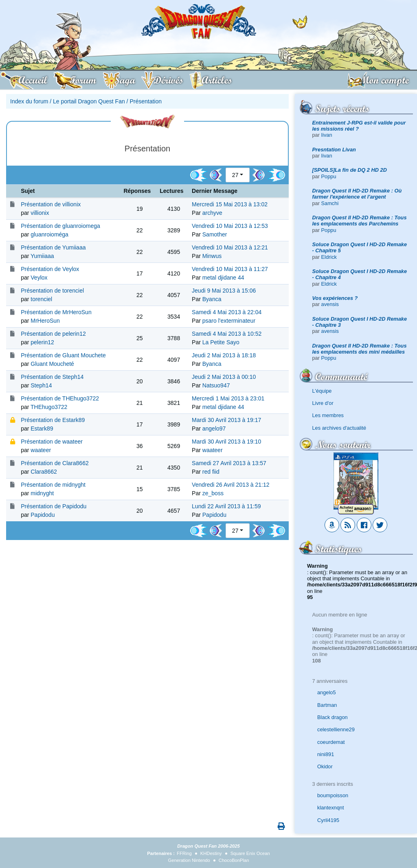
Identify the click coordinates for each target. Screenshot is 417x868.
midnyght (42, 493)
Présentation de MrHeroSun (56, 312)
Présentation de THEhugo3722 (60, 398)
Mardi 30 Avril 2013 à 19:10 (226, 442)
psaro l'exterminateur (229, 321)
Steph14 (41, 385)
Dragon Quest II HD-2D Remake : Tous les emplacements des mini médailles (360, 349)
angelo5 (327, 692)
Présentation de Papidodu (54, 506)
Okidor (325, 766)
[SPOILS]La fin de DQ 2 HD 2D (350, 170)
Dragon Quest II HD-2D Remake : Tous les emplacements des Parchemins (360, 221)
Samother (215, 234)
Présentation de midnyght (53, 485)
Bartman (327, 705)
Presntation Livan (334, 150)
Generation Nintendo (189, 860)
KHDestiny (211, 853)
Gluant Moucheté (52, 364)
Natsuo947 (216, 385)
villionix (40, 213)
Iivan (327, 135)
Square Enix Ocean (250, 853)
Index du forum (29, 101)
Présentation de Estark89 (53, 420)
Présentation (146, 101)
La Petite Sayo (221, 342)
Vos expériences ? (335, 298)
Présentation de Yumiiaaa (53, 247)
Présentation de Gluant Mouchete (63, 355)
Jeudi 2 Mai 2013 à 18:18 (224, 355)
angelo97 (214, 429)
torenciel (41, 299)
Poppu (329, 176)
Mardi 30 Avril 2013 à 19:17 (226, 420)
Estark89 (42, 429)
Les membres (328, 415)
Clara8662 (44, 472)
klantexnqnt (330, 808)
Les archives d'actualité (339, 428)
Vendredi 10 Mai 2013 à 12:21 (230, 247)
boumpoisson (333, 795)
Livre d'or (323, 403)
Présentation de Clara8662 (55, 463)
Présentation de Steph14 (52, 377)
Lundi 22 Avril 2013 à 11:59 (226, 506)
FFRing (184, 853)
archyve (212, 213)
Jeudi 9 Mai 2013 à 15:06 (224, 291)
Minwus (212, 256)
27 (235, 175)
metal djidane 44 (223, 278)
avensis (330, 304)
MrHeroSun (45, 321)
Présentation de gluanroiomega (60, 226)
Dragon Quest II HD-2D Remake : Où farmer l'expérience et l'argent (357, 194)
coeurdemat (331, 742)
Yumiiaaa (42, 256)
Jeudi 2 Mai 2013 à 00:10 (224, 377)
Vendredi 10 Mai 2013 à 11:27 (230, 269)
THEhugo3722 (49, 407)
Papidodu (43, 515)
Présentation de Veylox (50, 269)
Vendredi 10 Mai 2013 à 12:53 (230, 226)
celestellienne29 (336, 729)
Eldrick (329, 257)
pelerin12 (42, 342)
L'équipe (322, 391)
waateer (41, 450)
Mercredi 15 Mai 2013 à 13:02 (230, 204)
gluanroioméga (49, 234)
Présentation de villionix (51, 204)
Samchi (330, 203)
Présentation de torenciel (52, 291)
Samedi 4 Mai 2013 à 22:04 (227, 312)
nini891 (326, 754)
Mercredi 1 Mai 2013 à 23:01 (228, 398)
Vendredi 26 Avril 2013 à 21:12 (230, 485)
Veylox (39, 278)
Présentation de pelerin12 (53, 334)
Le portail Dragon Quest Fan (89, 101)
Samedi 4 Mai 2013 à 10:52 (227, 334)
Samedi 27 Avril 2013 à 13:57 (229, 463)
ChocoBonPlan (234, 860)
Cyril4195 (328, 820)
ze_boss (213, 493)
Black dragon (333, 717)
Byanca (212, 299)
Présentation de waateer (52, 442)
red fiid (211, 472)
